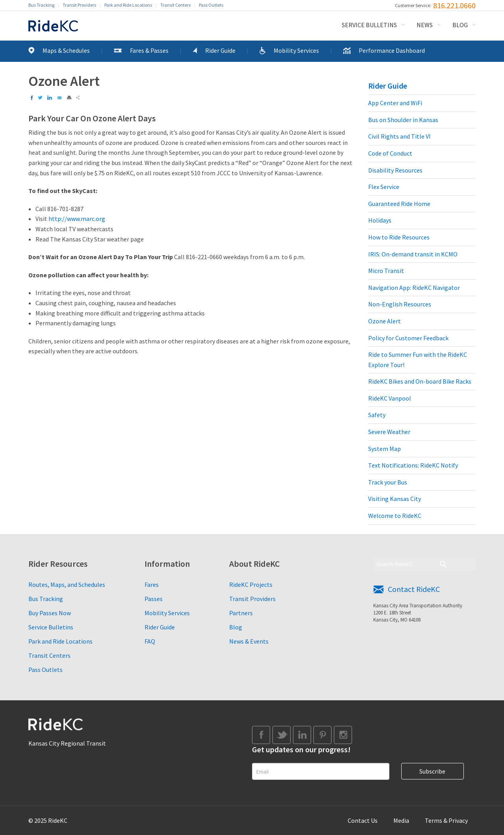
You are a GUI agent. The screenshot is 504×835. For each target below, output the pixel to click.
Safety (377, 415)
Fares (152, 584)
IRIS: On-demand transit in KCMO (413, 254)
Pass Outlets (211, 5)
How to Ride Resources (399, 237)
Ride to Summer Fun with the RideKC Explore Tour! (418, 360)
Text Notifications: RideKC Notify (413, 465)
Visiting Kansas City (395, 499)
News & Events (249, 641)
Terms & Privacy (446, 820)
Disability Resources (395, 170)
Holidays (380, 220)
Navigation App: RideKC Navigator (414, 288)
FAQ (150, 641)
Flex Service (384, 187)
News (425, 25)
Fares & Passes (149, 50)
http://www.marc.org (77, 219)
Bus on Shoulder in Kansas (403, 120)
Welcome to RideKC (395, 516)
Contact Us (363, 820)
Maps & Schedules (66, 50)
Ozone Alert (384, 321)
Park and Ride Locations (128, 5)
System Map (384, 449)
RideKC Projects (251, 584)
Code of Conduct (390, 153)
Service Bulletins (369, 25)
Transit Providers (79, 5)
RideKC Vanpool (390, 398)
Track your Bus (388, 482)
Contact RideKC (414, 589)
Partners (241, 613)
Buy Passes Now (50, 613)
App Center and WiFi (395, 103)
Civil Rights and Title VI (399, 136)
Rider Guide (220, 50)
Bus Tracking (41, 5)
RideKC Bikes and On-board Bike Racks (420, 381)
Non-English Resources (400, 304)
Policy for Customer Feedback (408, 338)
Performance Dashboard (392, 50)
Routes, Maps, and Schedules (67, 584)
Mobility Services (296, 50)
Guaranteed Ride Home (399, 204)
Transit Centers (175, 5)
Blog (460, 25)
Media (401, 820)
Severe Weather (389, 432)
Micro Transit (386, 271)
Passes (154, 599)
